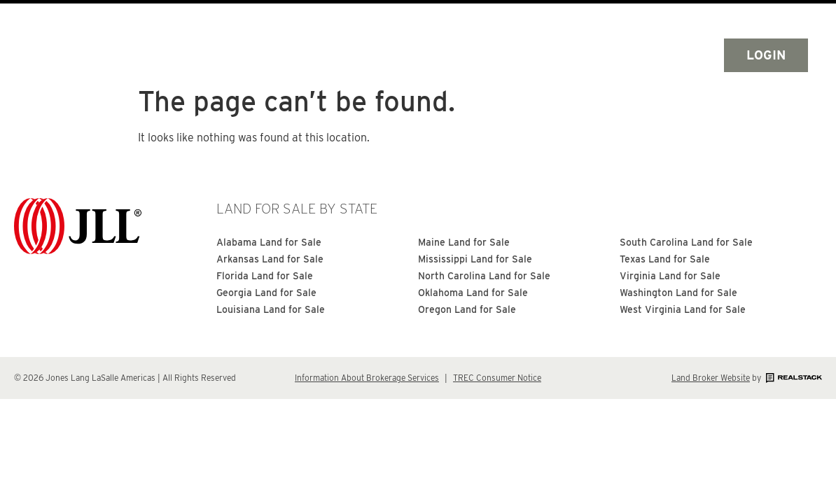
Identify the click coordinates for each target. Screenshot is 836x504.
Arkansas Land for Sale (270, 259)
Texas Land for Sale (665, 259)
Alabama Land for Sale (269, 242)
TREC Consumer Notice (497, 378)
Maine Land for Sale (464, 242)
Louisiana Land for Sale (271, 309)
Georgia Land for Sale (266, 293)
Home (279, 55)
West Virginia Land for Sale (683, 309)
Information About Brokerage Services (367, 378)
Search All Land (384, 55)
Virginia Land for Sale (670, 276)
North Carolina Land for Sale (484, 276)
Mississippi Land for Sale (475, 259)
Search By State (525, 55)
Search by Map (659, 55)
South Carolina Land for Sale (686, 242)
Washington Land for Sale (678, 293)
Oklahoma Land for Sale (473, 293)
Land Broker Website (711, 378)
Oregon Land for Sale (467, 309)
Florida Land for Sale (265, 276)
